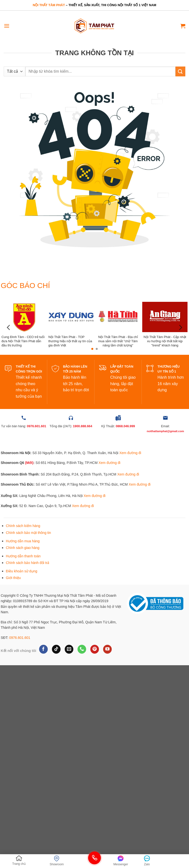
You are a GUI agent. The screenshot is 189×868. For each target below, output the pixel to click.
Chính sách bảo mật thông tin (28, 533)
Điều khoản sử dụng (22, 571)
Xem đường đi (130, 453)
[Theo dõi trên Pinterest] (95, 649)
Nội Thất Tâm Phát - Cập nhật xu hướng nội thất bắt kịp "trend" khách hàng (165, 341)
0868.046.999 (125, 426)
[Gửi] (180, 71)
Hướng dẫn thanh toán (23, 556)
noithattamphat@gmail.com (165, 431)
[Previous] (9, 328)
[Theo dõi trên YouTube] (107, 649)
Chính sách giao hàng (23, 548)
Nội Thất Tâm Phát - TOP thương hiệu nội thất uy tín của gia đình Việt (70, 341)
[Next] (180, 328)
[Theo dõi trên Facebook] (43, 649)
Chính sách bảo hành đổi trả (28, 563)
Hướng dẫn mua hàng (23, 541)
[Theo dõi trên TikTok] (56, 649)
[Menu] (7, 26)
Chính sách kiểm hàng (23, 526)
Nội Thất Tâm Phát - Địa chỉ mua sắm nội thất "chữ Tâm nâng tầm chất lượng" (118, 341)
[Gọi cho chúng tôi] (82, 649)
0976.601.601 (20, 638)
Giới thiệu (13, 578)
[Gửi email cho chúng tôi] (69, 649)
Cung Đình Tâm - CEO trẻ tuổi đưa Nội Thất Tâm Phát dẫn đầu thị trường (23, 341)
